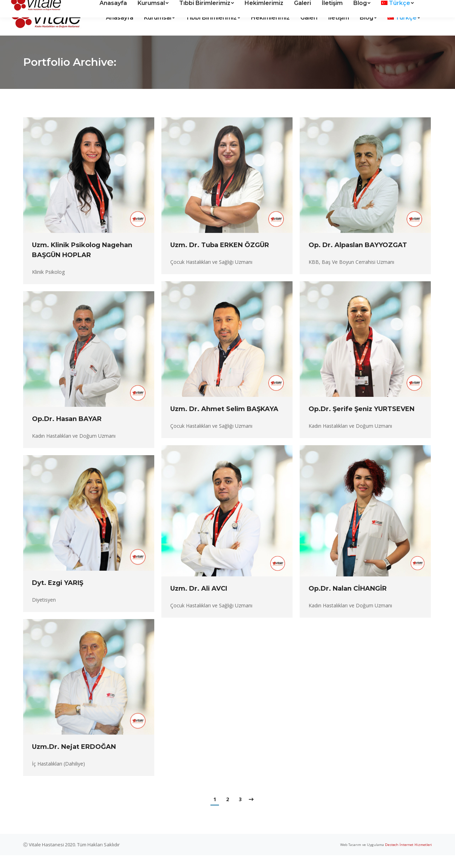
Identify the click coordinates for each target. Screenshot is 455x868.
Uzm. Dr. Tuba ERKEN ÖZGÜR (220, 258)
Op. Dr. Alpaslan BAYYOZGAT (358, 258)
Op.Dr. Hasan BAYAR (67, 432)
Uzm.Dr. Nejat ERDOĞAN (74, 760)
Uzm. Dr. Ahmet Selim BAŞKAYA (224, 422)
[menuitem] (120, 31)
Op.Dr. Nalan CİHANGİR (348, 601)
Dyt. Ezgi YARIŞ (58, 596)
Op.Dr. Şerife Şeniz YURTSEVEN (362, 422)
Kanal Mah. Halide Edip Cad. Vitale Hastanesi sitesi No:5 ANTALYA (96, 7)
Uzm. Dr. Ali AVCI (199, 601)
